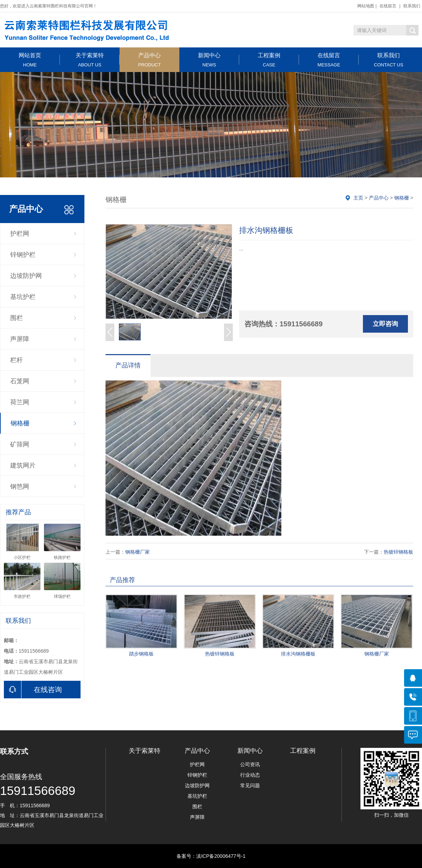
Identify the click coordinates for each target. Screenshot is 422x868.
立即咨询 (385, 324)
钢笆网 (20, 487)
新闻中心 (209, 60)
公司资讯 (250, 764)
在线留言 (388, 6)
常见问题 (250, 785)
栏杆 (17, 360)
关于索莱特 (90, 60)
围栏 (17, 318)
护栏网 (20, 234)
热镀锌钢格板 (398, 552)
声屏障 (20, 339)
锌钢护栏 (23, 255)
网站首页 (30, 60)
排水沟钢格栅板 (298, 654)
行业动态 (250, 775)
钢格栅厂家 (138, 552)
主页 (358, 198)
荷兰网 (20, 402)
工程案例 (269, 60)
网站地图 (366, 6)
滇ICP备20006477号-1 (221, 856)
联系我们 (412, 6)
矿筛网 (20, 444)
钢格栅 (20, 423)
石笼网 (20, 381)
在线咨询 (33, 690)
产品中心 (149, 60)
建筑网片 (23, 465)
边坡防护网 (26, 276)
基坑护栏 (23, 297)
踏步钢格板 (141, 654)
